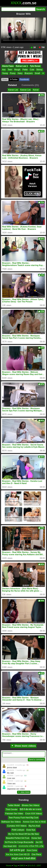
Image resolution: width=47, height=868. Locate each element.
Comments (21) (30, 85)
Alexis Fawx (8, 66)
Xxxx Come (32, 850)
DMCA (23, 866)
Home (9, 866)
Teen (10, 70)
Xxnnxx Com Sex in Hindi (34, 822)
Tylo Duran (35, 66)
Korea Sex (36, 838)
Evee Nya (31, 830)
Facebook (24, 79)
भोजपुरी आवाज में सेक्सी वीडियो (24, 858)
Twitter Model (14, 805)
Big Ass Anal (34, 826)
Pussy (13, 73)
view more (24, 792)
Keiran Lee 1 (22, 66)
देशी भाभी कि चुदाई (17, 850)
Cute (32, 70)
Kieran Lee (13, 90)
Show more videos (23, 746)
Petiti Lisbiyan (18, 830)
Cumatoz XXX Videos (17, 826)
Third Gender (12, 809)
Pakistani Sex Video (14, 814)
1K (33, 47)
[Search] (18, 9)
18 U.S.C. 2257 (34, 866)
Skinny (39, 70)
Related (12, 85)
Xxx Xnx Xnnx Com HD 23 (18, 854)
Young (5, 73)
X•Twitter (14, 79)
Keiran (36, 90)
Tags (16, 866)
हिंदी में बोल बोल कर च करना (31, 809)
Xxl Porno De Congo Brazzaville (19, 842)
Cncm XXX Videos (34, 814)
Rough (17, 70)
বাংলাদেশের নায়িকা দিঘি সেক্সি (31, 846)
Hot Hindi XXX (10, 846)
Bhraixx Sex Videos (31, 805)
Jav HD (39, 842)
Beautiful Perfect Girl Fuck (18, 838)
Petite (25, 70)
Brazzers (29, 73)
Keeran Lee (26, 90)
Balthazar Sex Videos (11, 822)
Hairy (20, 73)
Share (5, 79)
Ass (4, 70)
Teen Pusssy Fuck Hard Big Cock (23, 818)
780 (42, 47)
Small (37, 73)
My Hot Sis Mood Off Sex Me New (23, 834)
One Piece (36, 854)
